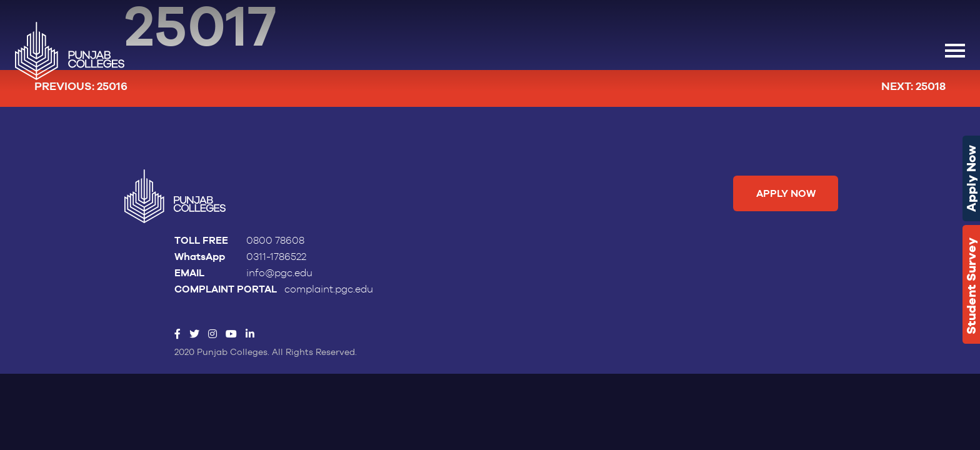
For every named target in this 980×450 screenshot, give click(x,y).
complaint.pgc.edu (329, 289)
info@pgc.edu (279, 273)
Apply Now (971, 178)
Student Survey (971, 286)
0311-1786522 (276, 257)
